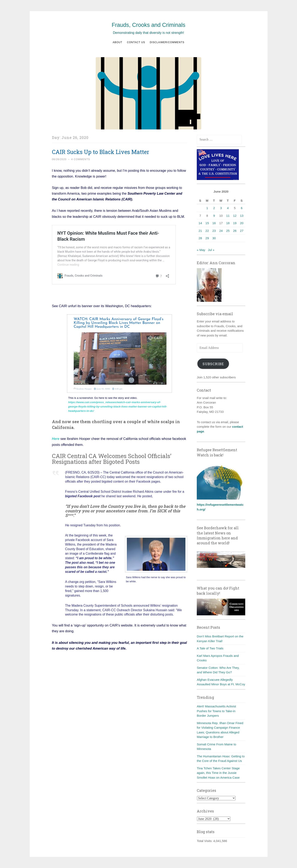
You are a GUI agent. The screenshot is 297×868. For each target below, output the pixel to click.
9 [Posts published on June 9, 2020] (214, 216)
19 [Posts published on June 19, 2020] (235, 223)
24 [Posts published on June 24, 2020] (221, 231)
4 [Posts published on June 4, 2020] (228, 208)
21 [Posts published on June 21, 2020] (200, 231)
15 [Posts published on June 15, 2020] (207, 223)
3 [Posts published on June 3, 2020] (221, 208)
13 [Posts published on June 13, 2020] (242, 216)
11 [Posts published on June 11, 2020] (228, 216)
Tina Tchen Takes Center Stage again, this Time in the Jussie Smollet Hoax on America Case (218, 773)
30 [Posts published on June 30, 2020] (214, 238)
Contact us (136, 42)
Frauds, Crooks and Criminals (148, 25)
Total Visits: (205, 841)
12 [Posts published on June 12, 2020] (235, 216)
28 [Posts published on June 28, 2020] (200, 238)
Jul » (211, 250)
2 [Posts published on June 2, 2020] (214, 208)
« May (201, 250)
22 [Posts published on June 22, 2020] (207, 231)
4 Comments (81, 159)
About (117, 42)
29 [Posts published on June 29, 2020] (207, 238)
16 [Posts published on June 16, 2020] (214, 223)
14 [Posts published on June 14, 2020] (200, 223)
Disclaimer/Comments (167, 42)
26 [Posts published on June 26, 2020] (235, 231)
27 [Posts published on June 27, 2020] (242, 231)
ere (57, 439)
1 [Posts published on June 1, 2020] (207, 208)
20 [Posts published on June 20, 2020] (242, 223)
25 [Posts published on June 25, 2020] (228, 231)
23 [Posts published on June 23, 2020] (214, 231)
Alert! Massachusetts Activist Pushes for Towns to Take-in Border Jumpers (216, 711)
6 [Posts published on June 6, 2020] (242, 208)
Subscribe (213, 364)
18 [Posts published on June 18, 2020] (228, 223)
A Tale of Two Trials (210, 648)
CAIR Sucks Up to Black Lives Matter (101, 152)
